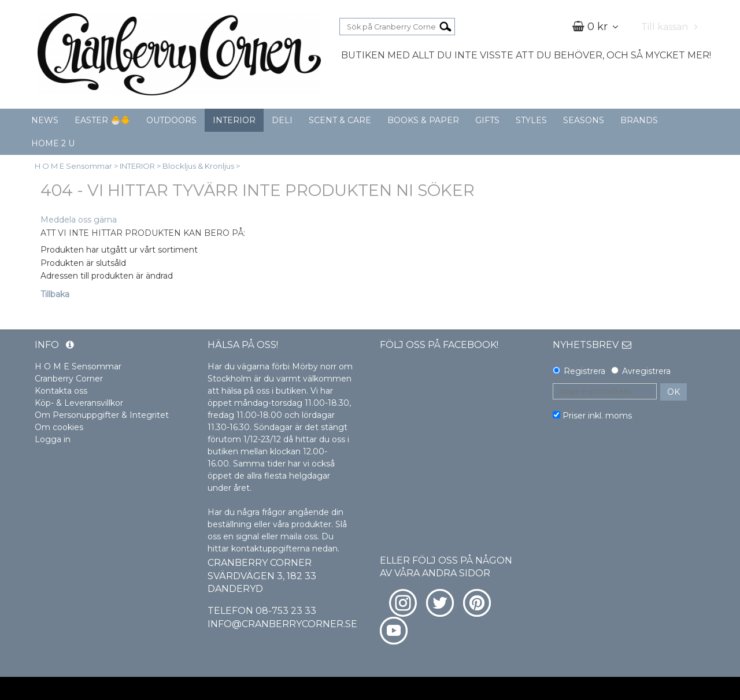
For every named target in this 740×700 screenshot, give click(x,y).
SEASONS (584, 120)
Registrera (584, 371)
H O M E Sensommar (73, 166)
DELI (282, 120)
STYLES (531, 120)
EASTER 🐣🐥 (102, 120)
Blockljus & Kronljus (198, 166)
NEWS (45, 120)
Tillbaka (55, 294)
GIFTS (487, 120)
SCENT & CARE (340, 120)
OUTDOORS (171, 120)
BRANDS (639, 120)
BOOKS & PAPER (423, 120)
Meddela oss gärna (79, 220)
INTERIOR (234, 120)
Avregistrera (646, 371)
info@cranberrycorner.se (282, 624)
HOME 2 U (53, 143)
